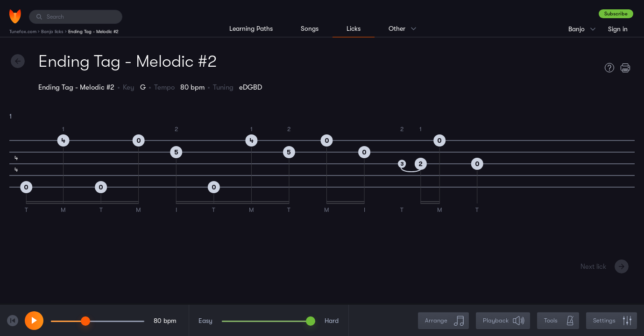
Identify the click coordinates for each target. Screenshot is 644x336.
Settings (612, 321)
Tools (559, 321)
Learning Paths (251, 28)
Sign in (618, 29)
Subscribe (616, 14)
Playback (504, 321)
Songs (310, 28)
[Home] (15, 16)
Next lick (593, 266)
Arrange (444, 321)
